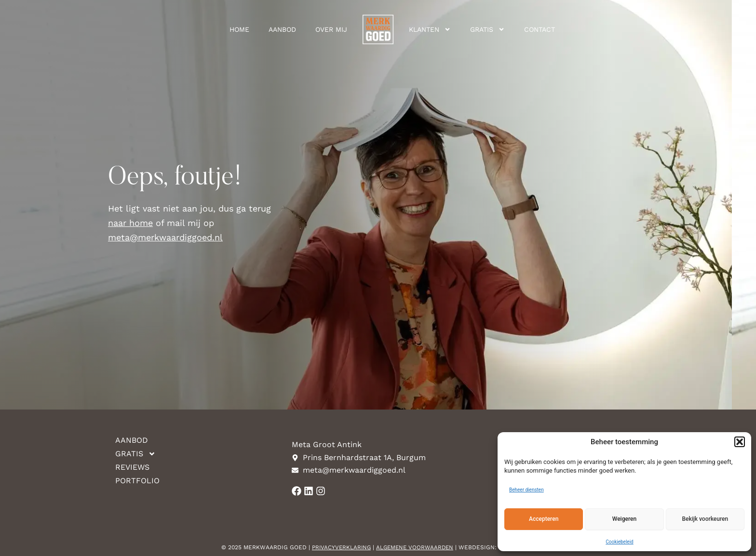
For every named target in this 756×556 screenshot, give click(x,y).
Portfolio (137, 481)
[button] (740, 442)
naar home (130, 223)
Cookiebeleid (619, 542)
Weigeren (624, 519)
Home (239, 29)
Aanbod (282, 29)
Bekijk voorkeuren (705, 519)
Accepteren (544, 519)
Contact (540, 29)
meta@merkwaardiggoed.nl (165, 237)
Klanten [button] (430, 29)
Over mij (331, 29)
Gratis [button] (487, 29)
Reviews (132, 467)
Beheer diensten (526, 490)
